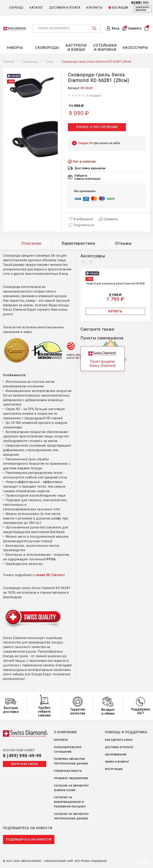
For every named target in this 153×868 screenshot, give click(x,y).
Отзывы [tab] (123, 243)
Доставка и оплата (65, 8)
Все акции (118, 8)
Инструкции (114, 769)
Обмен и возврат (117, 762)
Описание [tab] (31, 243)
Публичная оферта (68, 771)
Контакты (94, 8)
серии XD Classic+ (50, 575)
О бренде (16, 8)
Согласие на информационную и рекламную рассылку (70, 802)
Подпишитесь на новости (29, 840)
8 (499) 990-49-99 (22, 756)
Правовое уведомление (71, 778)
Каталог (36, 8)
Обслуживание (116, 755)
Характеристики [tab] (78, 243)
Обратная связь (25, 764)
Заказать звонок (142, 9)
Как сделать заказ (119, 740)
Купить (115, 311)
